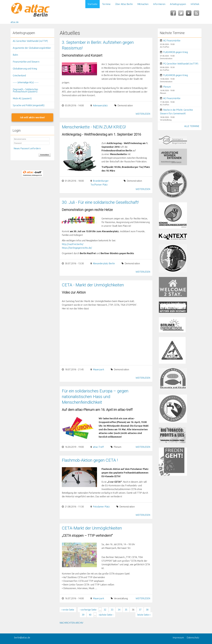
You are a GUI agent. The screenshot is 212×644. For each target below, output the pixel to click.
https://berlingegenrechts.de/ (77, 248)
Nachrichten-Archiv (71, 623)
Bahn (15, 55)
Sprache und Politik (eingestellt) (29, 105)
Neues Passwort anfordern (27, 148)
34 (119, 610)
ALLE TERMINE (192, 126)
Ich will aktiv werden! (32, 117)
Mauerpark (98, 369)
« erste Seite (68, 610)
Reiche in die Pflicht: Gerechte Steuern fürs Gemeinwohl (176, 112)
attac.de (15, 22)
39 (83, 615)
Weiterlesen (143, 114)
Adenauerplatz (100, 105)
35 (126, 610)
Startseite (93, 4)
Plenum (167, 87)
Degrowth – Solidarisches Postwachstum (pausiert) (25, 90)
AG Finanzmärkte (172, 41)
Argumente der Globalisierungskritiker (32, 48)
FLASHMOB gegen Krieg (176, 52)
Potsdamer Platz (101, 507)
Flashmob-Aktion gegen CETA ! (90, 460)
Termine (106, 4)
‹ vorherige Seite (88, 610)
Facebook (174, 14)
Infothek (195, 4)
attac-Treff (98, 447)
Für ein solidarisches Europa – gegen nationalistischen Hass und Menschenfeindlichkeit (95, 397)
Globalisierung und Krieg (25, 69)
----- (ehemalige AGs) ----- (26, 82)
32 (105, 610)
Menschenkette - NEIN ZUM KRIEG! (94, 127)
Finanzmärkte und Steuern (26, 62)
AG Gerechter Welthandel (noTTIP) (30, 41)
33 (112, 610)
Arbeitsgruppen (178, 4)
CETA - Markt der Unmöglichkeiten (93, 285)
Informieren (159, 4)
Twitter (182, 14)
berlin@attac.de (22, 638)
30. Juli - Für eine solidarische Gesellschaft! (100, 202)
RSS (198, 14)
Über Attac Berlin (124, 4)
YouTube (190, 14)
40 (90, 615)
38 (147, 610)
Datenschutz (193, 638)
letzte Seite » (144, 615)
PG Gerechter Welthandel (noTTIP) (181, 64)
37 (140, 610)
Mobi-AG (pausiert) (22, 98)
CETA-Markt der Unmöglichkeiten (92, 528)
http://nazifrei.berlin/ (73, 244)
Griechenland (19, 75)
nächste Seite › (106, 615)
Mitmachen (143, 4)
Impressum (178, 638)
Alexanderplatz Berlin (104, 263)
